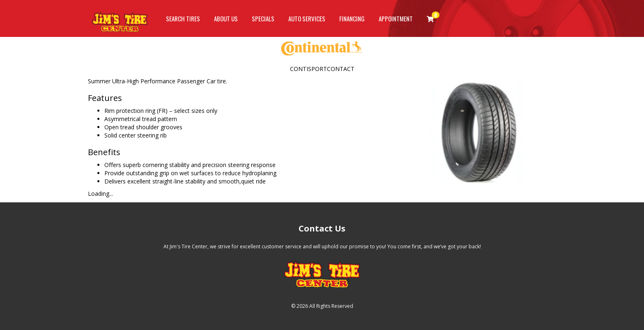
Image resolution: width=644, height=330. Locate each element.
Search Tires (183, 18)
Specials (263, 18)
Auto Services (307, 18)
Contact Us (322, 228)
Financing (352, 18)
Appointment (396, 18)
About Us (226, 18)
